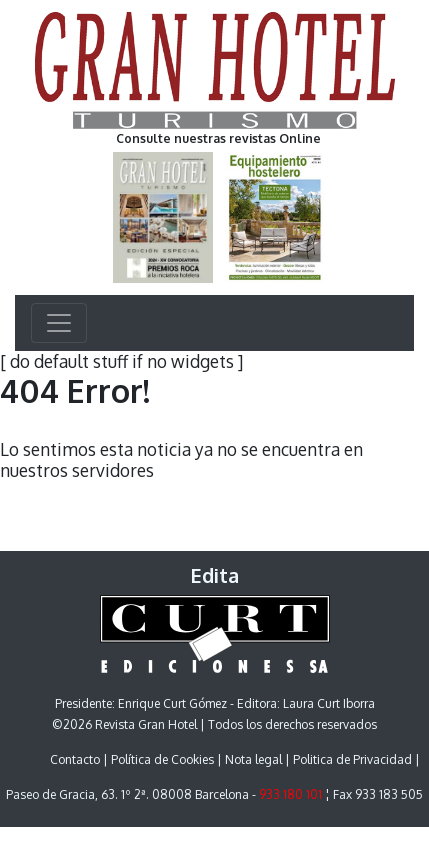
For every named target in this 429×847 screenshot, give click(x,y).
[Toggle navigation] (59, 323)
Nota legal (253, 759)
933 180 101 (290, 794)
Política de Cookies (162, 759)
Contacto (75, 759)
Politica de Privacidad (352, 759)
